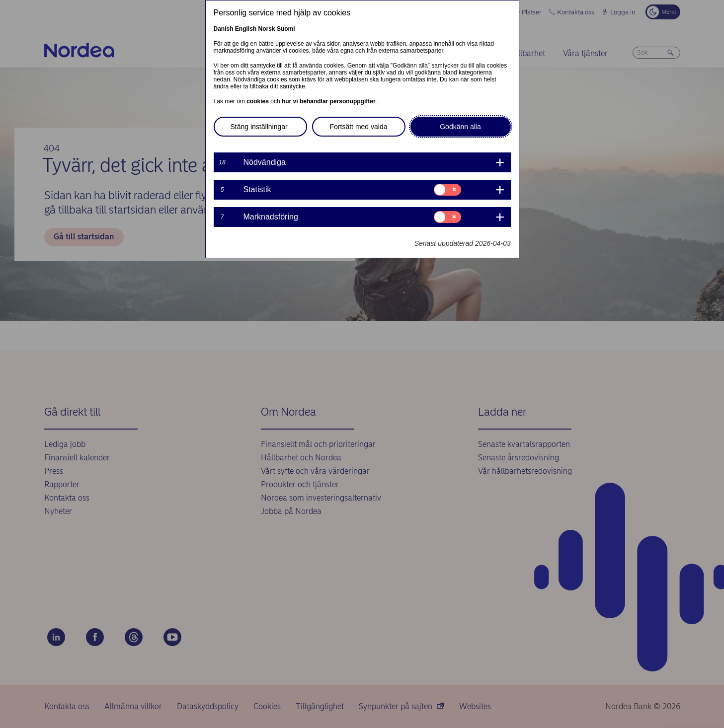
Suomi (286, 29)
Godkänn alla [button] (460, 127)
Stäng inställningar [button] (259, 127)
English (246, 29)
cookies (258, 101)
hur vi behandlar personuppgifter (329, 101)
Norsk (267, 29)
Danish (224, 29)
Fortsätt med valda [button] (359, 127)
